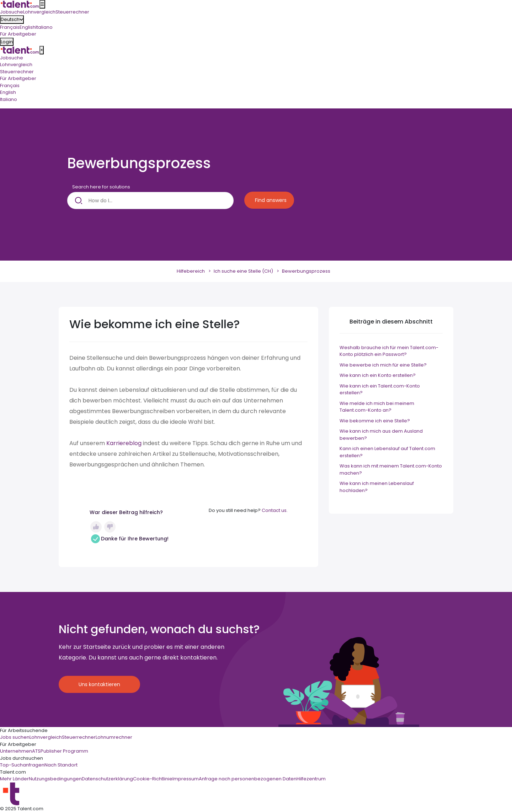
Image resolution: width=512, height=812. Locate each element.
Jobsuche (12, 58)
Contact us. (275, 510)
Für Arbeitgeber (18, 78)
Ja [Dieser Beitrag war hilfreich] (96, 527)
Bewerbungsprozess (306, 271)
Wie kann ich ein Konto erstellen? (378, 375)
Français (10, 27)
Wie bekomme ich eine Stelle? (375, 421)
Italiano (44, 27)
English (28, 27)
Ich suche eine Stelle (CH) (243, 271)
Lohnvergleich (16, 65)
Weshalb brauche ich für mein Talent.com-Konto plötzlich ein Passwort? (389, 351)
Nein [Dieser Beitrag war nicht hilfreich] (110, 527)
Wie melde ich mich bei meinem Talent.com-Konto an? (377, 407)
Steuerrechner (17, 72)
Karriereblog (124, 443)
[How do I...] (150, 201)
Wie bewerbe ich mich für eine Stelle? (383, 365)
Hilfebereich (191, 271)
